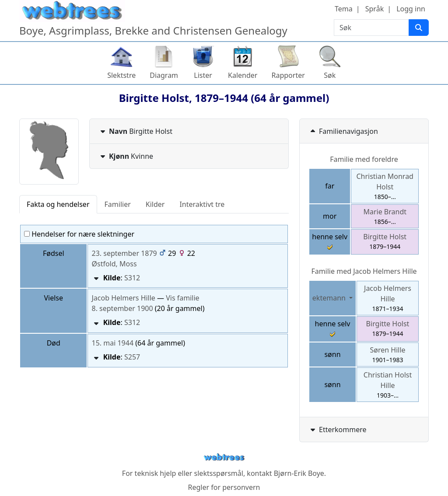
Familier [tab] (118, 204)
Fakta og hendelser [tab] (58, 204)
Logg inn (411, 9)
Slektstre (121, 75)
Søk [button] (330, 75)
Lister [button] (203, 75)
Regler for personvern (224, 487)
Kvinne (126, 156)
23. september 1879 (124, 253)
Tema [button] (344, 9)
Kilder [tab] (155, 204)
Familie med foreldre (364, 159)
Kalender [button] (243, 75)
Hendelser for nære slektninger (79, 234)
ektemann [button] (330, 298)
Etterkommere (338, 430)
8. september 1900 (122, 308)
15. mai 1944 (112, 343)
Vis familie (182, 298)
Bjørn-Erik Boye (299, 473)
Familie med (364, 271)
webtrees (224, 457)
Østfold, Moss (114, 264)
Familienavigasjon (343, 131)
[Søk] (419, 28)
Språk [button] (374, 9)
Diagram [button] (164, 75)
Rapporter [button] (288, 75)
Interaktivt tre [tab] (202, 204)
